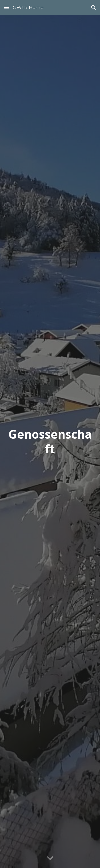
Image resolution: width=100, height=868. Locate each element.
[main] (50, 442)
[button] (6, 7)
